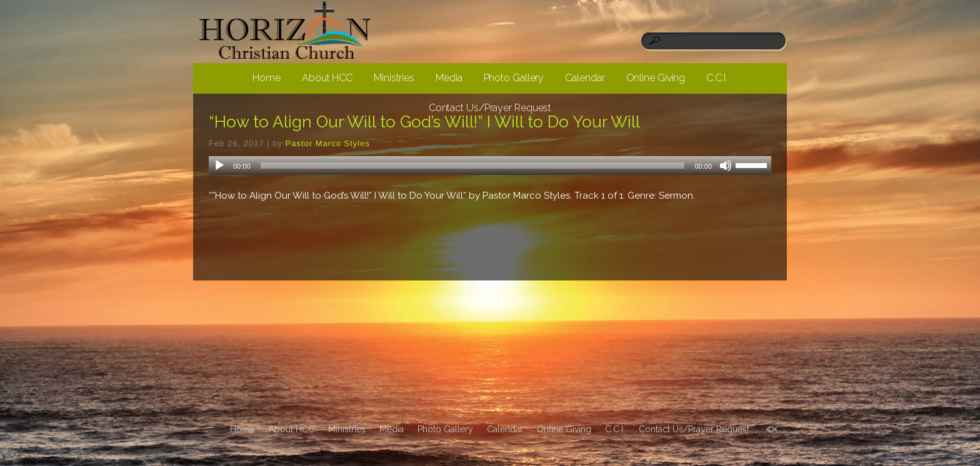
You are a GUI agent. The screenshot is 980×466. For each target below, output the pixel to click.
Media (449, 78)
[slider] (473, 166)
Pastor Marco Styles (328, 143)
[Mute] (726, 166)
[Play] (219, 166)
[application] (490, 166)
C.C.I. (717, 78)
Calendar (585, 78)
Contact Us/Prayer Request (490, 108)
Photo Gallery (514, 78)
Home (267, 78)
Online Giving (656, 78)
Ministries (394, 78)
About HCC (327, 78)
